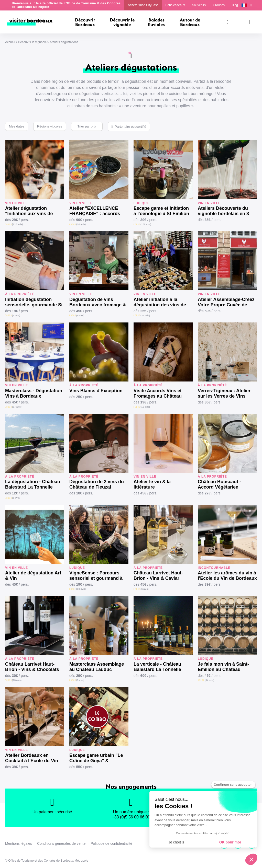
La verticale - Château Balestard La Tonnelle (157, 667)
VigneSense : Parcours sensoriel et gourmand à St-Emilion (96, 576)
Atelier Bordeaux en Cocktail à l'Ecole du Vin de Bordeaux (32, 758)
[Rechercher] (227, 22)
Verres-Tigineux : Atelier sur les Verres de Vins (224, 393)
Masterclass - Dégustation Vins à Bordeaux (34, 393)
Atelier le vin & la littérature (152, 484)
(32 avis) (145, 315)
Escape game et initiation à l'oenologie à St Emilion (161, 211)
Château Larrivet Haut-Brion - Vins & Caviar (158, 576)
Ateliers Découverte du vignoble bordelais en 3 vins (223, 211)
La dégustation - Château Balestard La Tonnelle (33, 484)
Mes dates (17, 126)
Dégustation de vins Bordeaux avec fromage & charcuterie (98, 302)
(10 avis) (81, 224)
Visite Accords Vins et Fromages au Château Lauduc (158, 394)
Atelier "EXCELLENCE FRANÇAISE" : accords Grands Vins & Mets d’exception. (95, 211)
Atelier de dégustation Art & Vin (33, 576)
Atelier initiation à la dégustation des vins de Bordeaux (160, 302)
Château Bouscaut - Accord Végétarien (219, 484)
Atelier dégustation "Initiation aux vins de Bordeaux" (29, 211)
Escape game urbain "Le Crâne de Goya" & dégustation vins (96, 758)
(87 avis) (17, 407)
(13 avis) (17, 680)
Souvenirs (199, 5)
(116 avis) (17, 224)
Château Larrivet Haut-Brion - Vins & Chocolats (32, 667)
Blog (235, 5)
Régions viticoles (50, 126)
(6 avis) (144, 589)
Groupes (219, 5)
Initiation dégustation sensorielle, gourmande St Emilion (34, 302)
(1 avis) (16, 315)
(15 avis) (145, 407)
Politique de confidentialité (111, 843)
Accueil (10, 42)
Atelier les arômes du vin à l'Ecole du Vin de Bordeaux (227, 576)
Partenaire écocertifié (130, 127)
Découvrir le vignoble (32, 42)
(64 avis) (209, 680)
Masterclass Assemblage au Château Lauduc (97, 667)
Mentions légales (19, 843)
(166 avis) (146, 224)
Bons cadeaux (175, 5)
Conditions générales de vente (61, 843)
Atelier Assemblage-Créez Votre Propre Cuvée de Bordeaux (226, 302)
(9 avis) (80, 315)
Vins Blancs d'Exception (96, 391)
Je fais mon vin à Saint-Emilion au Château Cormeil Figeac (223, 667)
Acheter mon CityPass (143, 5)
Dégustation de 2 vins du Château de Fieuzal (97, 484)
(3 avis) (80, 680)
